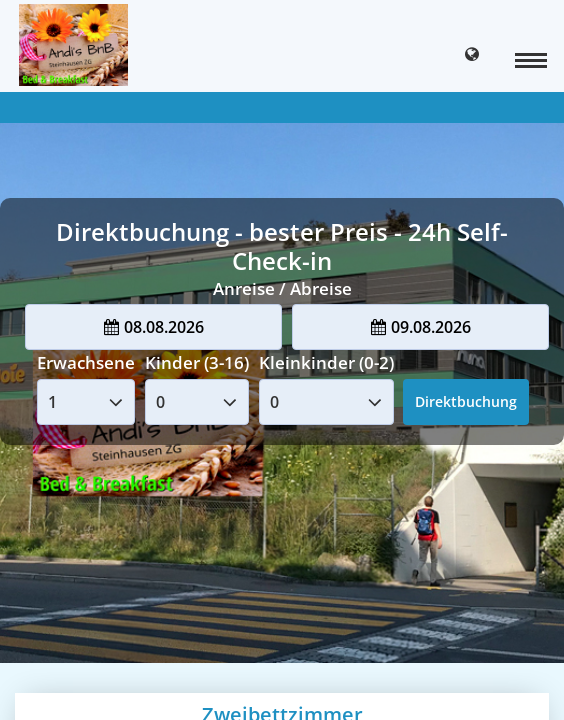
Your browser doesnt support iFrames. (282, 360)
